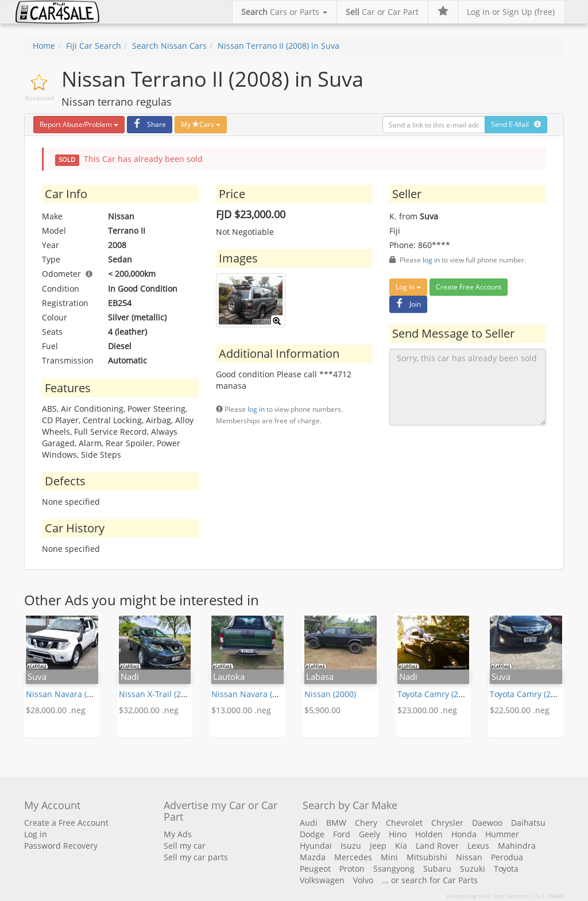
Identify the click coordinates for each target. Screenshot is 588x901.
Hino (398, 834)
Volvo (363, 880)
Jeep (378, 846)
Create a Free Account (66, 823)
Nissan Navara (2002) (252, 694)
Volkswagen (322, 880)
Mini (389, 857)
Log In (408, 287)
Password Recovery (61, 846)
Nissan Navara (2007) (67, 694)
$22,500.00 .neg (520, 710)
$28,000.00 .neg (56, 710)
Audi (309, 823)
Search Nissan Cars (169, 46)
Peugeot (315, 869)
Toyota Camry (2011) (528, 694)
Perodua (507, 857)
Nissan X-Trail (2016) (158, 694)
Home (44, 46)
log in (256, 409)
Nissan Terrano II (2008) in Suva (278, 46)
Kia (401, 846)
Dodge (312, 834)
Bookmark (40, 98)
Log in (36, 834)
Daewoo (487, 823)
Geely (370, 834)
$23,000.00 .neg (427, 710)
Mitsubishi (427, 857)
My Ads (178, 834)
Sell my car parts (196, 857)
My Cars (201, 124)
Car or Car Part (382, 12)
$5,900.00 (322, 710)
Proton (352, 869)
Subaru (437, 869)
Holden (429, 834)
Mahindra (517, 846)
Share (148, 124)
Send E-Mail (516, 124)
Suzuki (473, 869)
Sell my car (185, 846)
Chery (366, 823)
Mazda (313, 857)
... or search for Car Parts (430, 880)
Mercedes (353, 857)
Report (79, 124)
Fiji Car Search (94, 46)
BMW (336, 823)
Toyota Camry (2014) (436, 694)
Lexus (478, 846)
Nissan (469, 857)
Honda (464, 834)
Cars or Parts (284, 12)
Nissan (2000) (330, 694)
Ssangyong (394, 869)
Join (407, 304)
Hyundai (316, 846)
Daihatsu (528, 823)
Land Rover (437, 846)
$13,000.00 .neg (241, 710)
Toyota (506, 869)
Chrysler (447, 823)
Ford (342, 834)
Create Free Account (469, 287)
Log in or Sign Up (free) (511, 12)
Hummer (502, 834)
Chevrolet (404, 823)
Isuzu (351, 846)
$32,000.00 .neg (149, 710)
